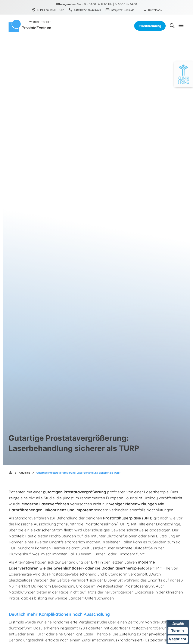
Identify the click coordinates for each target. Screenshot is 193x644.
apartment (10, 473)
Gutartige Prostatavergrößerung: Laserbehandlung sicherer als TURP (78, 473)
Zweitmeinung (150, 26)
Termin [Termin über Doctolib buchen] (178, 631)
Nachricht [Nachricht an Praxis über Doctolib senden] (178, 639)
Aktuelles (24, 473)
